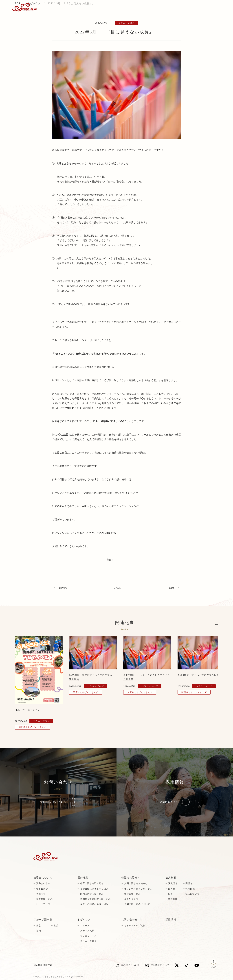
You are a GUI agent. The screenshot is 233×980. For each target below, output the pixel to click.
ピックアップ (43, 904)
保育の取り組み (44, 899)
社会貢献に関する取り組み (94, 889)
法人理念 (173, 883)
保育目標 (190, 889)
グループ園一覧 (43, 920)
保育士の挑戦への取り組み (94, 904)
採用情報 (187, 7)
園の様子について (130, 965)
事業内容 (41, 894)
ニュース (85, 926)
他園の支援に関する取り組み (96, 899)
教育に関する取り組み (92, 883)
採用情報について (160, 965)
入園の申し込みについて (137, 904)
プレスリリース (88, 936)
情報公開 (173, 899)
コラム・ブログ (88, 941)
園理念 (189, 883)
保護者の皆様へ (131, 878)
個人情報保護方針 (43, 965)
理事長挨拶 (42, 889)
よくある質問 (131, 899)
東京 (39, 926)
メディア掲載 (87, 931)
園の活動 (83, 878)
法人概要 (171, 878)
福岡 (39, 931)
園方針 (172, 889)
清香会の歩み (43, 883)
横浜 (56, 926)
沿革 (171, 894)
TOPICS (117, 588)
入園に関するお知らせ (136, 883)
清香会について (43, 878)
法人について (192, 894)
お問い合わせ (210, 7)
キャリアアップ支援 (135, 926)
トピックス (46, 7)
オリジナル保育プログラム (138, 889)
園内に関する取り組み (92, 894)
